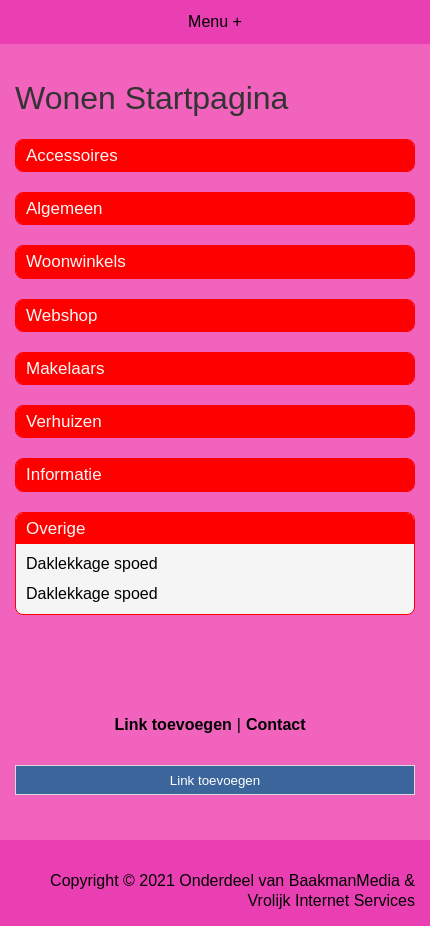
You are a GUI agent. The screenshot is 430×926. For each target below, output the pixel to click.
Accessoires (72, 155)
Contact (276, 724)
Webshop (62, 315)
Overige (56, 528)
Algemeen (64, 208)
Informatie (64, 474)
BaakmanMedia (344, 880)
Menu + (215, 21)
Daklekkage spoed (92, 563)
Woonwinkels (76, 261)
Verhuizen (64, 421)
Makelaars (65, 368)
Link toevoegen (172, 724)
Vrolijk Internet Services (331, 900)
